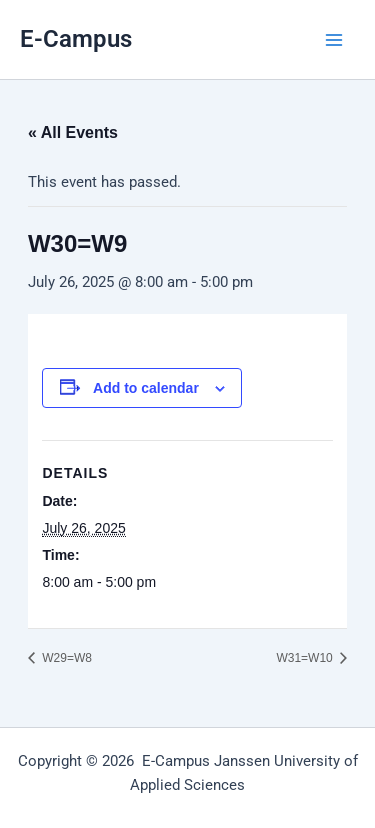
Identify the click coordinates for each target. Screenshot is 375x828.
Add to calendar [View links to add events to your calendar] (146, 388)
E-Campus (76, 39)
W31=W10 (306, 658)
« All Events (73, 132)
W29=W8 (65, 658)
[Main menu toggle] (334, 40)
